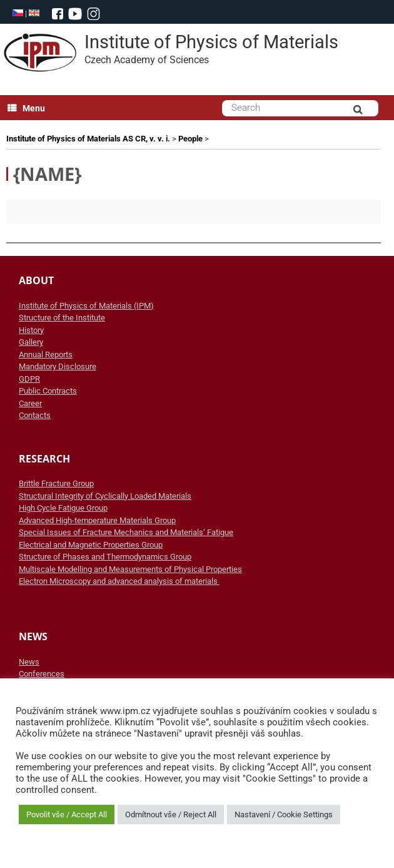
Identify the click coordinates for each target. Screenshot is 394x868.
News (29, 662)
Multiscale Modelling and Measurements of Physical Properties (130, 569)
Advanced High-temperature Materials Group (97, 520)
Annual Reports (46, 355)
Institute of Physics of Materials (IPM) (86, 306)
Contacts (35, 415)
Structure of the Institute (62, 318)
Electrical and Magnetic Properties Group (91, 545)
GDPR (29, 379)
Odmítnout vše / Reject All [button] (171, 814)
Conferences (42, 674)
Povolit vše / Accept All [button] (67, 814)
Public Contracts (48, 391)
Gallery (31, 342)
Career (30, 403)
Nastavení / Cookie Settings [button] (284, 814)
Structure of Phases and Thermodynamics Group (105, 557)
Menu (26, 108)
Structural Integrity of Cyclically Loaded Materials (105, 496)
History (31, 330)
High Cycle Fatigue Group (63, 508)
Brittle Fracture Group (56, 483)
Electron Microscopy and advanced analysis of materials (119, 581)
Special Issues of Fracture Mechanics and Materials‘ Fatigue (126, 532)
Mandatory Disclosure (58, 366)
